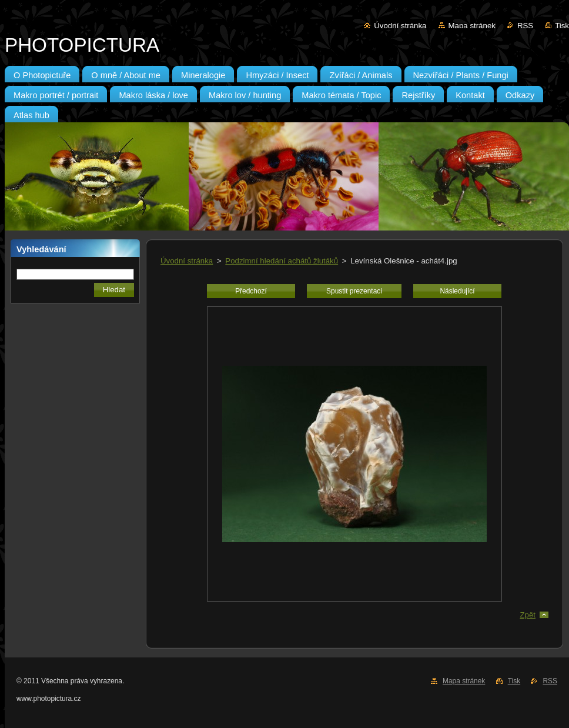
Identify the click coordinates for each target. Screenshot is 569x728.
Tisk (562, 26)
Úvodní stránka (400, 26)
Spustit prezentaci (354, 291)
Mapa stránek (472, 26)
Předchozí (251, 291)
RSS (525, 26)
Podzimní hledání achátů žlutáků (282, 261)
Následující (457, 291)
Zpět (528, 615)
